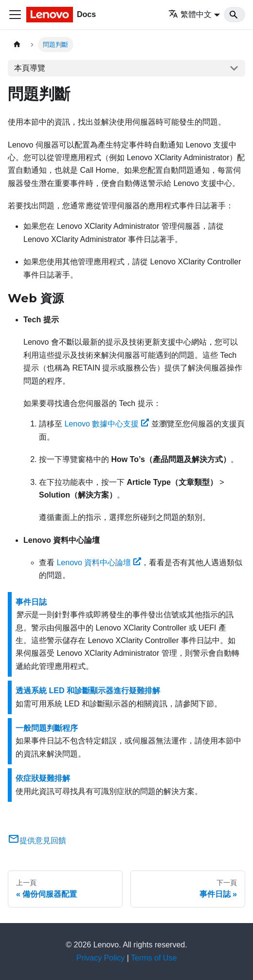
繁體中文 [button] (190, 14)
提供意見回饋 (37, 841)
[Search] (235, 15)
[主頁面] (17, 45)
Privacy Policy (101, 958)
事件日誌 (31, 602)
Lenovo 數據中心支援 (107, 424)
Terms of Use (154, 958)
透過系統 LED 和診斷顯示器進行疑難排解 (88, 691)
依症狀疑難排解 (43, 778)
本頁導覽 (30, 68)
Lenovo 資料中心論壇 (99, 563)
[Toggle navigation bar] (15, 15)
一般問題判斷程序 (47, 728)
